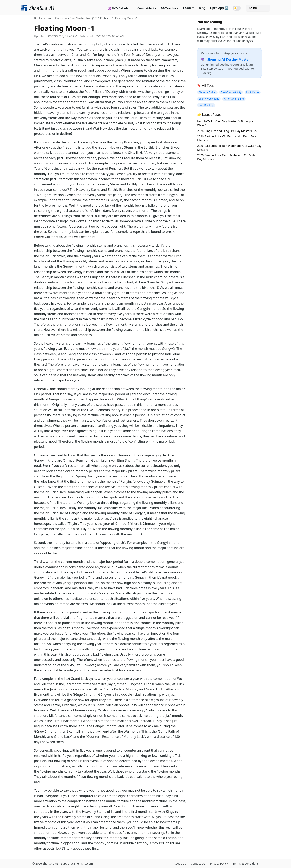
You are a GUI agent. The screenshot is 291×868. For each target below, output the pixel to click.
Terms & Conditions (246, 863)
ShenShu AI (50, 863)
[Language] (258, 8)
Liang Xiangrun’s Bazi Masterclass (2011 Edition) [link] (79, 18)
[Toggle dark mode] (237, 8)
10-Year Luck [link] (170, 8)
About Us (180, 863)
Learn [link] (189, 8)
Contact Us (198, 863)
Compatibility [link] (147, 8)
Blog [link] (202, 8)
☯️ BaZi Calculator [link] (120, 8)
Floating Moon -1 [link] (126, 18)
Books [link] (38, 18)
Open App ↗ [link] (219, 8)
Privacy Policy (219, 863)
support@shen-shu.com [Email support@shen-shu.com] (77, 863)
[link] (38, 8)
